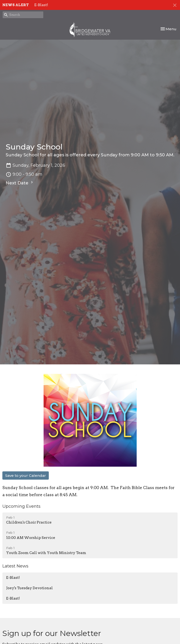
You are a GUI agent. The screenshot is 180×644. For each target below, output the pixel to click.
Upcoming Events (21, 506)
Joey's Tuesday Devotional (29, 588)
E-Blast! (41, 5)
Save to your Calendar (26, 476)
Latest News (15, 566)
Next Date (20, 183)
